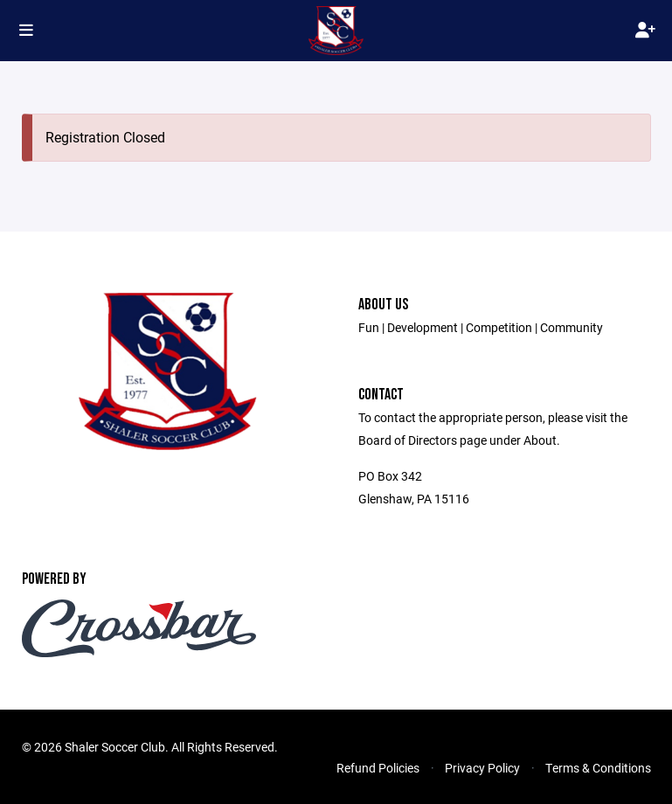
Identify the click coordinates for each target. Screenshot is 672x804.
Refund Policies (378, 768)
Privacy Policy (482, 768)
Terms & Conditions (598, 768)
